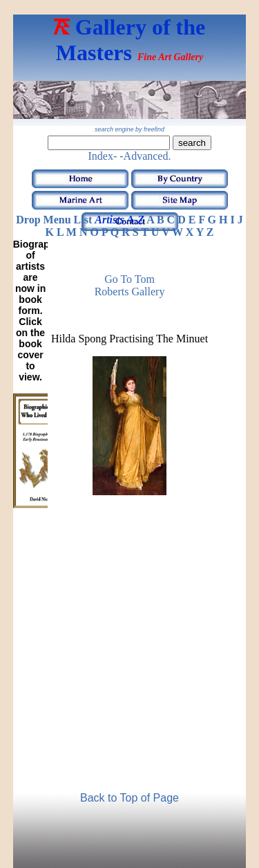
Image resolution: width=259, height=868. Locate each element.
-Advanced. (145, 156)
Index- (103, 156)
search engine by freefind (129, 129)
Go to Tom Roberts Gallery (130, 285)
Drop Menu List (54, 220)
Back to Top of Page (129, 798)
